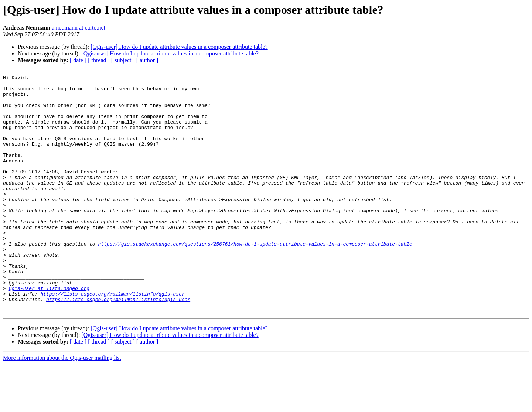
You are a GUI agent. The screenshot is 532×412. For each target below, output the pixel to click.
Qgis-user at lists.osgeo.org (49, 331)
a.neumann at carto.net (79, 28)
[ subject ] (123, 60)
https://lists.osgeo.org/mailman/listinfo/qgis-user (112, 338)
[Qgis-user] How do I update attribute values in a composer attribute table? (179, 47)
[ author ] (147, 60)
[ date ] (78, 60)
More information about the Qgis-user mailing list (62, 406)
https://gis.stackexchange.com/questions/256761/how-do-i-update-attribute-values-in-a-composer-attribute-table (255, 278)
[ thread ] (99, 60)
